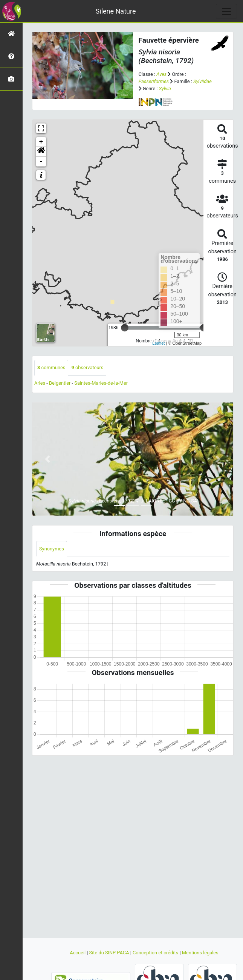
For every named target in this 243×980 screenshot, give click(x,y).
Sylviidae (202, 81)
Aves (161, 74)
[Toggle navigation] (226, 11)
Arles (40, 383)
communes (51, 367)
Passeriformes (154, 81)
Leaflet (158, 343)
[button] (41, 152)
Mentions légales (200, 953)
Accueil (78, 953)
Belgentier (60, 383)
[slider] (125, 328)
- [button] (41, 162)
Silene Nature (116, 11)
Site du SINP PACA (110, 953)
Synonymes (52, 549)
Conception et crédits (156, 953)
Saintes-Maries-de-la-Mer (101, 383)
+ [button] (41, 142)
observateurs (87, 367)
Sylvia (165, 89)
